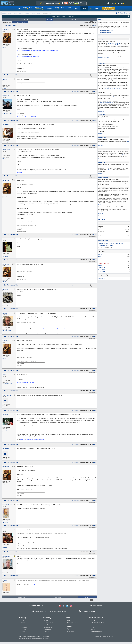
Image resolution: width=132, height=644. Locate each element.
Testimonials (48, 629)
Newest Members (103, 241)
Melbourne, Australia (7, 142)
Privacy (105, 636)
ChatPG (101, 20)
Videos (93, 627)
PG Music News (103, 36)
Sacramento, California (8, 384)
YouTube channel (119, 45)
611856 (94, 309)
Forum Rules (71, 16)
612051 (94, 552)
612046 (94, 526)
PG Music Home (7, 13)
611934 (94, 410)
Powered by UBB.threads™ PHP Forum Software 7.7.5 (66, 643)
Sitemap (23, 632)
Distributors (24, 627)
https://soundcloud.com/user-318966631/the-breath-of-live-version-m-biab (37, 51)
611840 (94, 285)
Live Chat (70, 4)
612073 (94, 576)
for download (124, 155)
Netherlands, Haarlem (7, 113)
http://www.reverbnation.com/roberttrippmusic (28, 87)
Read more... (101, 60)
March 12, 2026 (102, 149)
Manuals (93, 625)
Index (49, 19)
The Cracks (33, 585)
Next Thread (75, 19)
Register (119, 13)
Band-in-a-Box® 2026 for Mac (114, 43)
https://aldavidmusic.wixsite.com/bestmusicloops (32, 439)
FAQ (77, 16)
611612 (94, 91)
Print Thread (16, 22)
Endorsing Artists (49, 627)
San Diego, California (7, 331)
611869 (94, 370)
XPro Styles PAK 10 (108, 89)
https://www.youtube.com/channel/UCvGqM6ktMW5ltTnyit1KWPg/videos (55, 328)
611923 (94, 391)
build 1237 (109, 170)
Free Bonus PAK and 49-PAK (107, 103)
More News (102, 219)
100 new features (102, 80)
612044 (94, 500)
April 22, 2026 (102, 39)
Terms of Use (98, 636)
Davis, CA (5, 407)
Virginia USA (5, 522)
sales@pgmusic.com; (33, 638)
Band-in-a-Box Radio (50, 625)
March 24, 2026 (102, 137)
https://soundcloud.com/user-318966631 (28, 56)
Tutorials (93, 629)
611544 (94, 25)
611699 (94, 176)
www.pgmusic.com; (24, 638)
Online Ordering (82, 4)
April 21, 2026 (102, 64)
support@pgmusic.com (43, 638)
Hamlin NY (5, 547)
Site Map (111, 636)
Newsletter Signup (72, 623)
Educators (24, 629)
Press (22, 625)
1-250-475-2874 (80, 2)
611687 (94, 145)
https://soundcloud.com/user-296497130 (27, 117)
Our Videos (19, 173)
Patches (93, 620)
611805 (94, 260)
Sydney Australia (6, 257)
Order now (101, 213)
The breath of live (10, 25)
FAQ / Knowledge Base (97, 623)
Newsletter (98, 606)
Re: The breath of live (11, 75)
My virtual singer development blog (25, 382)
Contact (23, 623)
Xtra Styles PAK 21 (118, 89)
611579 (94, 75)
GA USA (4, 159)
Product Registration (96, 632)
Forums (15, 13)
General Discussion (24, 13)
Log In (127, 13)
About (22, 620)
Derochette (76, 75)
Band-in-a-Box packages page (114, 97)
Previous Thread (24, 19)
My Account (71, 629)
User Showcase (36, 13)
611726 (94, 235)
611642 (94, 120)
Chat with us (86, 611)
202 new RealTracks (113, 84)
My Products (71, 631)
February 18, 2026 (103, 177)
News (69, 620)
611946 (94, 444)
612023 (94, 462)
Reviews (46, 632)
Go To (24, 22)
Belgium (4, 47)
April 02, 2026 (102, 115)
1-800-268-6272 (71, 2)
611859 (94, 336)
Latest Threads (61, 16)
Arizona (4, 88)
